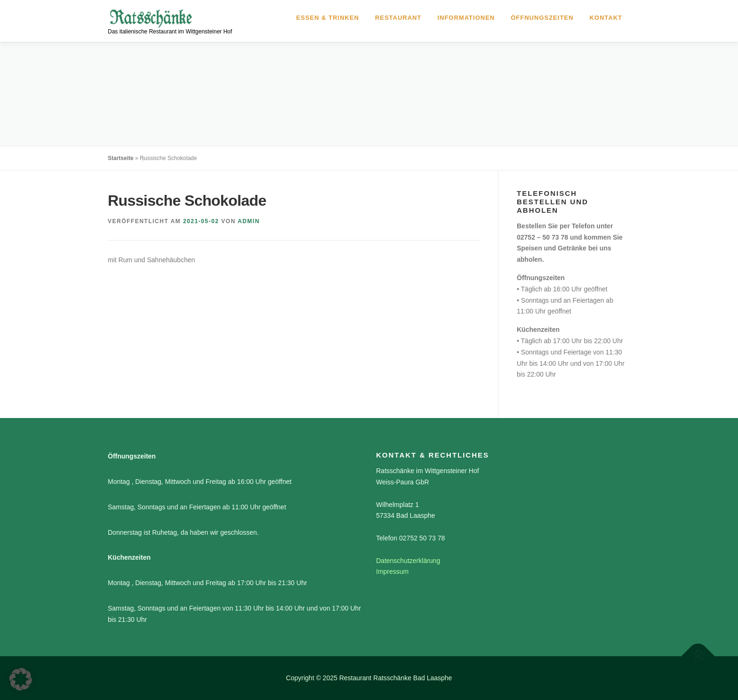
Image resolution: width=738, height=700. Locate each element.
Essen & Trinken (327, 18)
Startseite (121, 158)
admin (249, 221)
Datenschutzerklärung (408, 561)
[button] (21, 679)
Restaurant (398, 18)
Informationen (466, 18)
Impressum (392, 571)
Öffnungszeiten (542, 18)
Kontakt (606, 18)
